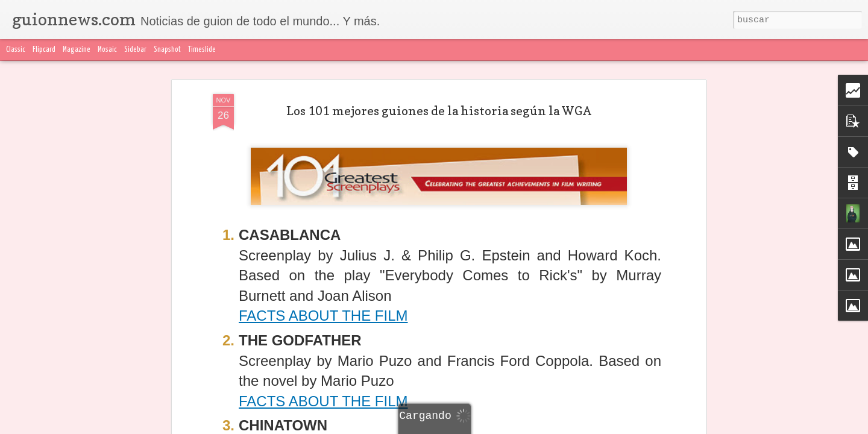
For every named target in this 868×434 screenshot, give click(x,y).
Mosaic (107, 50)
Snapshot (167, 50)
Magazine (77, 50)
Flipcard (44, 50)
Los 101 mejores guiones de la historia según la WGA (439, 111)
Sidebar (135, 50)
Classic (16, 50)
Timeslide (202, 50)
